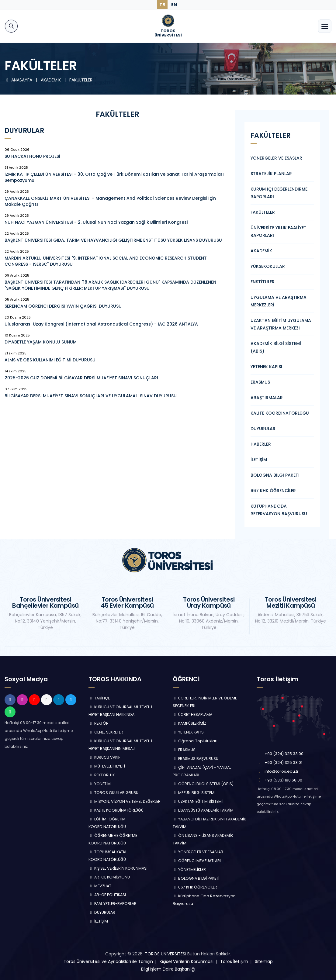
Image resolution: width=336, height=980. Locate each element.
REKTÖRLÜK (102, 775)
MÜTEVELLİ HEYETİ (107, 766)
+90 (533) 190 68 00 (283, 780)
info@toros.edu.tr (282, 771)
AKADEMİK (261, 251)
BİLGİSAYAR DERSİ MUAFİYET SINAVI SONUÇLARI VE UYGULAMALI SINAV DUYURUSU (91, 396)
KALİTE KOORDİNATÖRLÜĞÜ (280, 413)
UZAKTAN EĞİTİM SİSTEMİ (198, 801)
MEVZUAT (100, 886)
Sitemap (264, 961)
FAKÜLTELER (263, 212)
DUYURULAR (263, 429)
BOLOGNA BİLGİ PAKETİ (275, 475)
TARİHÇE (99, 698)
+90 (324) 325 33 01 (283, 763)
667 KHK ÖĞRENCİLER (273, 491)
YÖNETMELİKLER (189, 870)
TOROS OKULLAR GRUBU (113, 793)
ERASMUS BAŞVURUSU (196, 759)
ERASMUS (260, 382)
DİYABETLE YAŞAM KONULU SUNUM (41, 342)
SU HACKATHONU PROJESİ (32, 156)
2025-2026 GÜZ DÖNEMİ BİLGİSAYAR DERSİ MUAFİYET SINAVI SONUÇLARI (81, 378)
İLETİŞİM (259, 460)
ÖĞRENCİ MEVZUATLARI (197, 861)
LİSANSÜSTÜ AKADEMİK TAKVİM (203, 810)
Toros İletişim (234, 961)
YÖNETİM (100, 784)
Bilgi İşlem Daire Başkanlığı (168, 969)
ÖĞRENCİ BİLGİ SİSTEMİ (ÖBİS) (203, 784)
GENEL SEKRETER (106, 732)
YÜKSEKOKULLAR (268, 266)
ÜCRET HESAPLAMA (193, 714)
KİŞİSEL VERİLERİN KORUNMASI (118, 868)
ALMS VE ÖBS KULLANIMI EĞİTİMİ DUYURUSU (50, 360)
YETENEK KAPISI (266, 367)
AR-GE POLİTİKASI (107, 895)
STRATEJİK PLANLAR (271, 174)
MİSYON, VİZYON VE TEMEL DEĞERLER (125, 801)
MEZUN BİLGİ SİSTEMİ (194, 793)
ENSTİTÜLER (263, 282)
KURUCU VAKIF (104, 757)
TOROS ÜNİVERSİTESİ (165, 954)
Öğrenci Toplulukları (195, 741)
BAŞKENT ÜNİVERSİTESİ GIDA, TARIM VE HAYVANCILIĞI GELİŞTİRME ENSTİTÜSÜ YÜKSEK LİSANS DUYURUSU (113, 240)
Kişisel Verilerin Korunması (187, 961)
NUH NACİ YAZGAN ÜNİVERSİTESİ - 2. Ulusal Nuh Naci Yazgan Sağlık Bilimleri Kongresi (96, 222)
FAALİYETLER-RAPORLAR (113, 904)
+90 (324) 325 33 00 (284, 754)
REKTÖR (99, 723)
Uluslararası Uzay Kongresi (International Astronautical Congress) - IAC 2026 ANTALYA (101, 324)
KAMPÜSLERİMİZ (190, 723)
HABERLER (261, 444)
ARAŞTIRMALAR (267, 398)
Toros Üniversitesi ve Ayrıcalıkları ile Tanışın (108, 961)
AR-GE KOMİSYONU (109, 877)
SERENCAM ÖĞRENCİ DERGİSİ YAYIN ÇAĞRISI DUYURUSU (63, 306)
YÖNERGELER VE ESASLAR (276, 158)
